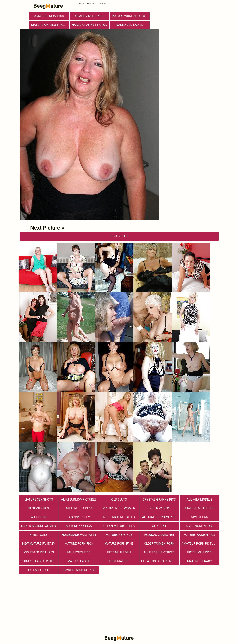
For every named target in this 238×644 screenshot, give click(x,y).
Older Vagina (159, 508)
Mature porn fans (119, 544)
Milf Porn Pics (79, 552)
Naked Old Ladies (129, 25)
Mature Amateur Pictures (50, 25)
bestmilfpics (38, 508)
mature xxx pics (79, 526)
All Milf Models (199, 500)
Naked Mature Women (39, 526)
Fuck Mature (119, 561)
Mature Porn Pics (79, 544)
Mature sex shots (39, 500)
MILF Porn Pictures (159, 552)
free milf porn (119, 552)
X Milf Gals (39, 535)
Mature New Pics (119, 535)
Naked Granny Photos (89, 25)
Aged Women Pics (199, 526)
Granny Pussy (79, 517)
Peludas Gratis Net (159, 535)
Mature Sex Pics (79, 508)
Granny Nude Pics (89, 16)
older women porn (159, 544)
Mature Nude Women (119, 508)
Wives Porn (200, 517)
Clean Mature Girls (119, 526)
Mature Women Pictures (131, 16)
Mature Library (199, 561)
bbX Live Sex (119, 236)
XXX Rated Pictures (39, 552)
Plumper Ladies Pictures (40, 561)
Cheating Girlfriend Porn (160, 561)
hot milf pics (39, 570)
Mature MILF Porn (199, 508)
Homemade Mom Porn (79, 535)
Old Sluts (119, 500)
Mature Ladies (79, 561)
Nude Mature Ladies (119, 517)
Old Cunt (159, 526)
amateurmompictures (79, 500)
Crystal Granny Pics (159, 500)
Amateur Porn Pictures (200, 544)
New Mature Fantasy (39, 544)
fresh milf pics (199, 552)
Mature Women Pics (199, 535)
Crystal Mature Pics (79, 570)
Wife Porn (39, 517)
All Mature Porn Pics (159, 517)
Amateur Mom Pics (49, 16)
